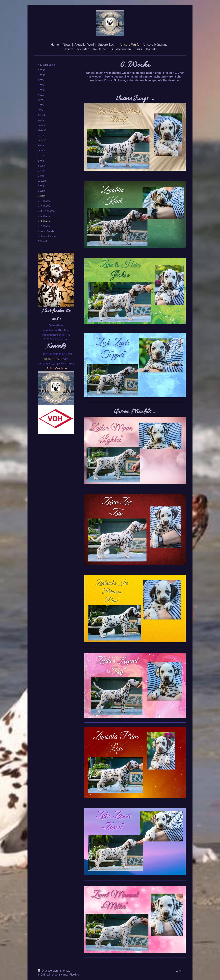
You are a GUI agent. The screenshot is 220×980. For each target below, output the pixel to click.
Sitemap (65, 971)
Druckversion (48, 971)
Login (179, 971)
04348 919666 (53, 359)
